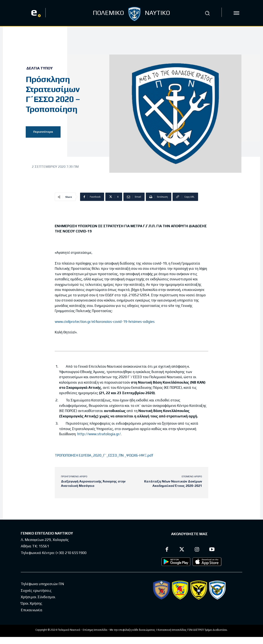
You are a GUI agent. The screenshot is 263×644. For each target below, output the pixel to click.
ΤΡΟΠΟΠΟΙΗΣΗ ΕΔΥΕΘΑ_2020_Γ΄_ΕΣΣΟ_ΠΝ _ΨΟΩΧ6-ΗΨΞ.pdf (104, 455)
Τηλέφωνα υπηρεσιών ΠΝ (42, 584)
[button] (207, 13)
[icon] (236, 13)
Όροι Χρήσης (32, 603)
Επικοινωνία (32, 610)
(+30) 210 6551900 (71, 553)
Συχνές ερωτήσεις (36, 590)
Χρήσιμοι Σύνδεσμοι (38, 597)
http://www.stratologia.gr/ (99, 434)
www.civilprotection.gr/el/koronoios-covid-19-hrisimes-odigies (105, 322)
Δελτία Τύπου (40, 68)
